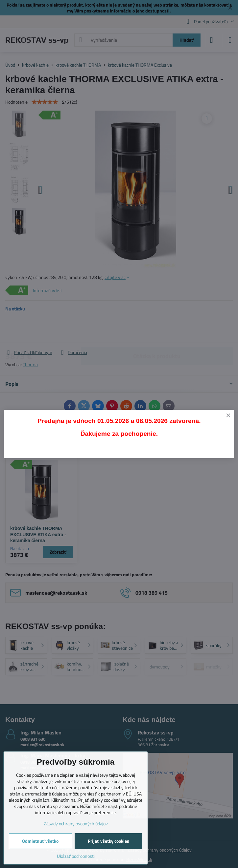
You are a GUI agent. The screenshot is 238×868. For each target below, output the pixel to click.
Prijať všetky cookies (108, 841)
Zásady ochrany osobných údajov (76, 824)
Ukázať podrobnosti (76, 856)
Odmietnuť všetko (40, 841)
